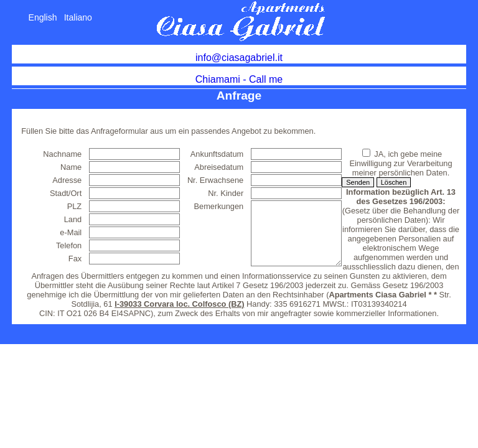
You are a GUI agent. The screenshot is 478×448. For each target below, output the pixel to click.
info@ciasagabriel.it (239, 58)
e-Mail (71, 232)
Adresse (67, 180)
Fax (75, 259)
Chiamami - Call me (239, 79)
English (43, 17)
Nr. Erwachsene (215, 180)
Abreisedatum (219, 167)
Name (71, 167)
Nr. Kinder (226, 193)
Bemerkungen (219, 206)
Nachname (62, 154)
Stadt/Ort (66, 193)
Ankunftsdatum (217, 154)
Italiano (78, 17)
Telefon (69, 245)
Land (73, 219)
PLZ (74, 206)
